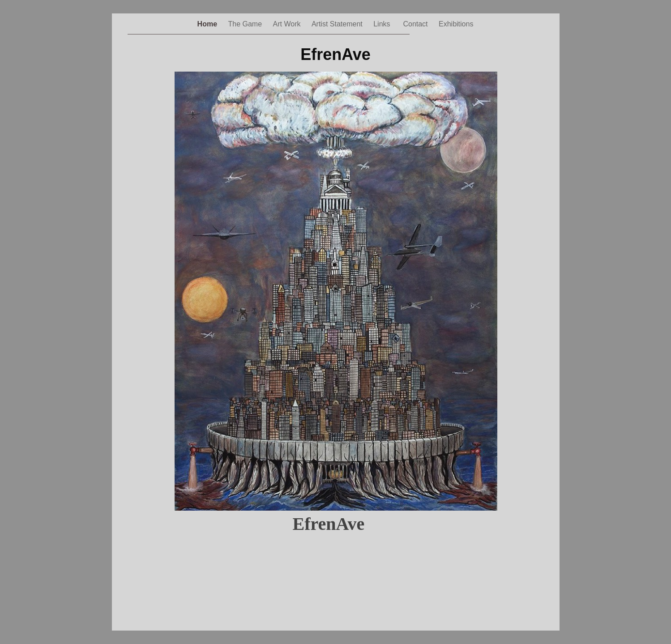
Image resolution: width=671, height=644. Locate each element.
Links (384, 24)
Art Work (288, 24)
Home (208, 24)
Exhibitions (456, 24)
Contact (416, 24)
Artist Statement (338, 24)
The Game (246, 24)
